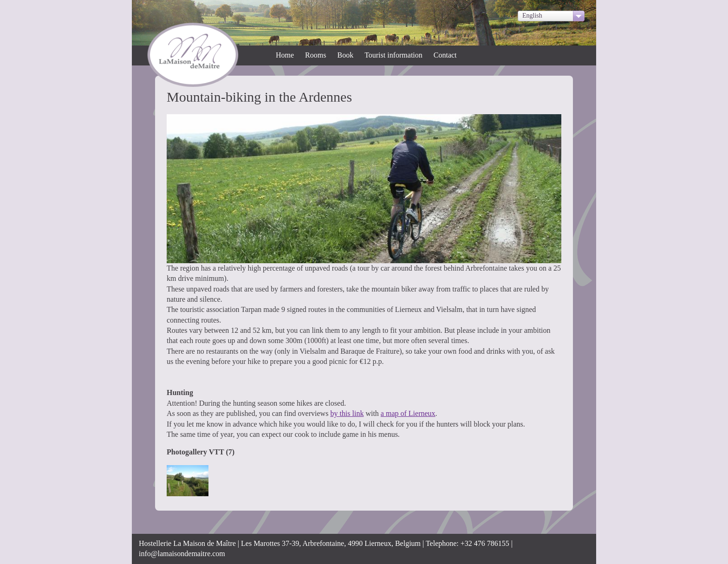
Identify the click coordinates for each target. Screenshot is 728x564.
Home (285, 55)
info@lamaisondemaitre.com (182, 554)
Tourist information (393, 55)
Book (345, 55)
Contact (445, 55)
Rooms (315, 55)
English (532, 16)
